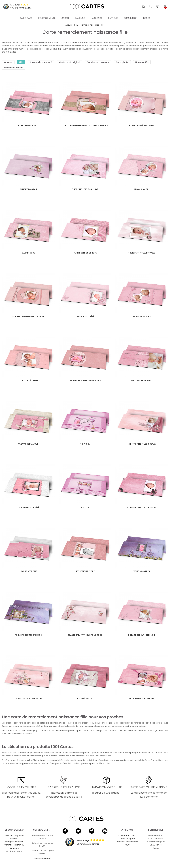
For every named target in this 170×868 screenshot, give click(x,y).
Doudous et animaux (98, 62)
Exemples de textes (14, 842)
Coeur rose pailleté (28, 125)
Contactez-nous (14, 851)
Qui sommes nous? (127, 835)
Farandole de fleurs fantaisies (85, 380)
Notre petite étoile (85, 571)
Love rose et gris (28, 571)
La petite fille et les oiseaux (142, 444)
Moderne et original (69, 62)
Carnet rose (28, 253)
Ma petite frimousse (142, 380)
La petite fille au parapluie (28, 699)
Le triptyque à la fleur (28, 380)
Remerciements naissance (87, 25)
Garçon (8, 62)
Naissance (96, 15)
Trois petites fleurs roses (142, 253)
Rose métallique (85, 699)
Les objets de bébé (85, 316)
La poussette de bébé (28, 508)
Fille (21, 62)
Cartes (65, 15)
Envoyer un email (42, 858)
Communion (130, 15)
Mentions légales (127, 839)
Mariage (80, 15)
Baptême (113, 15)
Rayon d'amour (142, 189)
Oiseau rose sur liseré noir (142, 635)
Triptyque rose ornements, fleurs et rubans (85, 125)
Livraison (14, 839)
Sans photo (122, 62)
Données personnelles (127, 842)
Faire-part (26, 15)
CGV (127, 845)
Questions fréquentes (14, 835)
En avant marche (142, 316)
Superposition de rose (85, 253)
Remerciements (47, 15)
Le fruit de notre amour (142, 699)
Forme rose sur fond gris (28, 635)
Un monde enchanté (41, 62)
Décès (147, 15)
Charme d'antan (28, 189)
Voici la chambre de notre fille (28, 316)
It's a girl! (85, 444)
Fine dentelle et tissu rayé (85, 189)
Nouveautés (142, 62)
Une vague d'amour (28, 444)
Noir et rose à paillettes (142, 125)
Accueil (69, 25)
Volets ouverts (142, 571)
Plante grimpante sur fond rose (85, 635)
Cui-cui (85, 508)
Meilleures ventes (14, 68)
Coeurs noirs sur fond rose (142, 508)
